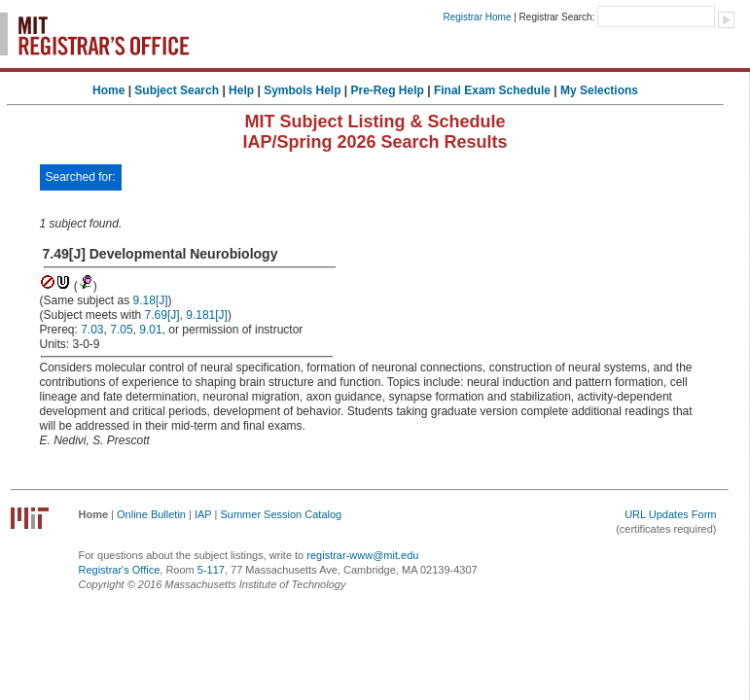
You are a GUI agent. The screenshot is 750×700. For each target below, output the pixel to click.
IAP (203, 514)
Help (241, 90)
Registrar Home (477, 17)
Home (108, 90)
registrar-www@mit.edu (362, 555)
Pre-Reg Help (388, 90)
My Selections (599, 90)
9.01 (150, 330)
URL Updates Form (670, 514)
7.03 (92, 330)
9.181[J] (207, 315)
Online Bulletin (151, 514)
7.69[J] (162, 315)
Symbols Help (302, 90)
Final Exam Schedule (492, 90)
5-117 (211, 570)
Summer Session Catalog (281, 514)
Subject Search (177, 90)
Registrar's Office (120, 570)
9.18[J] (151, 300)
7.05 (121, 330)
